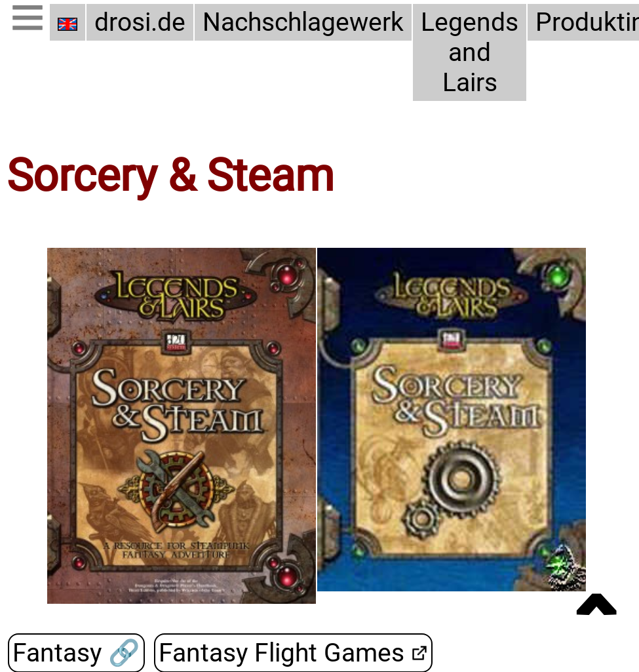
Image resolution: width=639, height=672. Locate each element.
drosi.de (140, 22)
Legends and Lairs (470, 52)
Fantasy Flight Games (281, 653)
